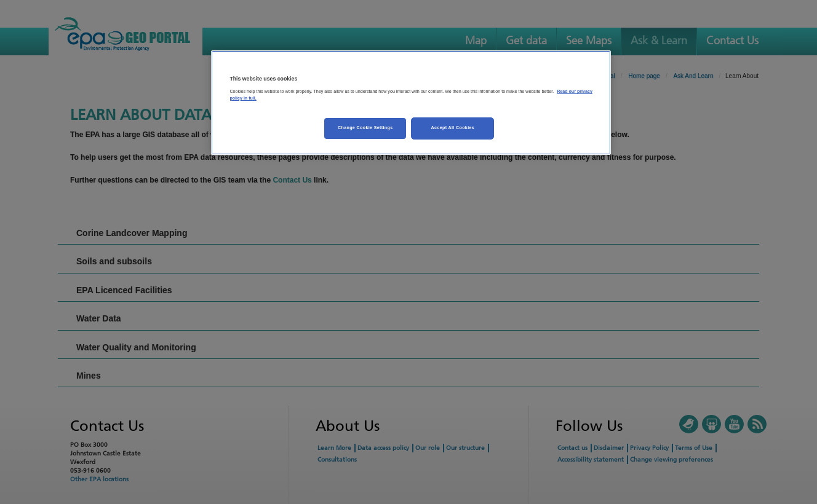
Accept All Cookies (453, 128)
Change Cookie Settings (365, 128)
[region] (411, 103)
